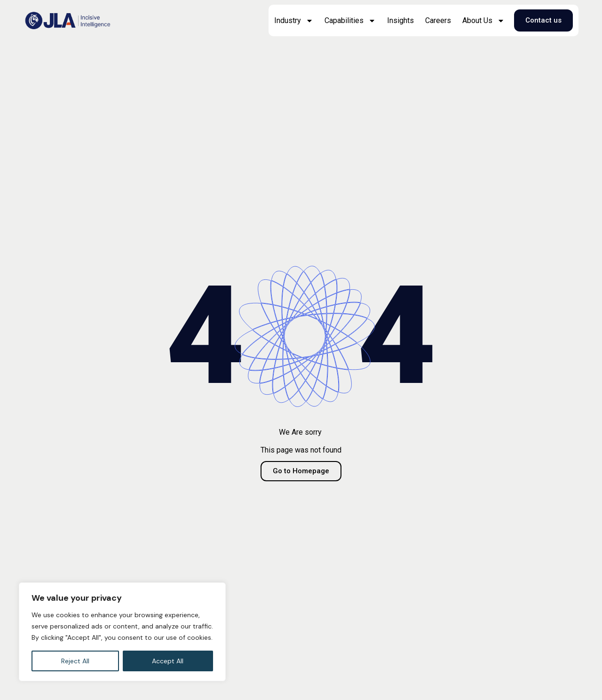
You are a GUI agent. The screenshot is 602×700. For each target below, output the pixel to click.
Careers (438, 20)
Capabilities (350, 21)
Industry (294, 21)
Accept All (168, 661)
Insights (400, 20)
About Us (483, 21)
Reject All (75, 661)
